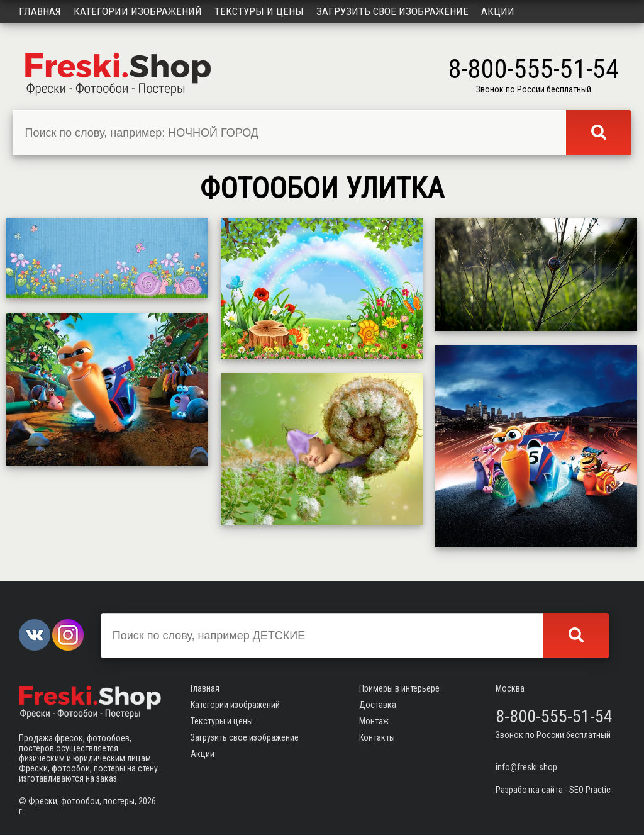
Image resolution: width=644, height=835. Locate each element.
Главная (40, 11)
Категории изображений (138, 11)
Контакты (377, 737)
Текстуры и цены (259, 11)
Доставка (378, 705)
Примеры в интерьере (399, 688)
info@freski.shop (526, 767)
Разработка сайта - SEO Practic (553, 790)
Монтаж (374, 721)
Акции (498, 11)
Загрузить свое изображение (392, 11)
